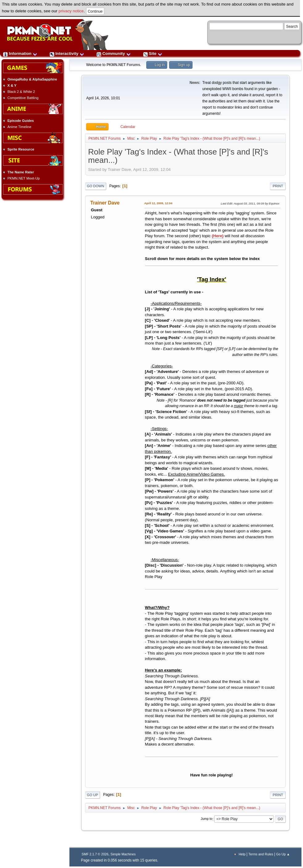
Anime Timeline (19, 127)
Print (278, 186)
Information (20, 54)
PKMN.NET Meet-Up (24, 178)
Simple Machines (123, 854)
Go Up (93, 795)
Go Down (96, 186)
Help (242, 854)
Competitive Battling (23, 98)
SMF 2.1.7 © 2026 (95, 854)
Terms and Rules (261, 854)
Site (153, 54)
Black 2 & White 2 (21, 92)
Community (114, 54)
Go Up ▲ (283, 854)
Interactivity (67, 54)
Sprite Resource (21, 149)
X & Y (12, 85)
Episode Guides (21, 121)
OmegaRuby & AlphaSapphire (32, 79)
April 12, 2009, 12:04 (158, 203)
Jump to (206, 819)
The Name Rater (21, 172)
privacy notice (71, 11)
